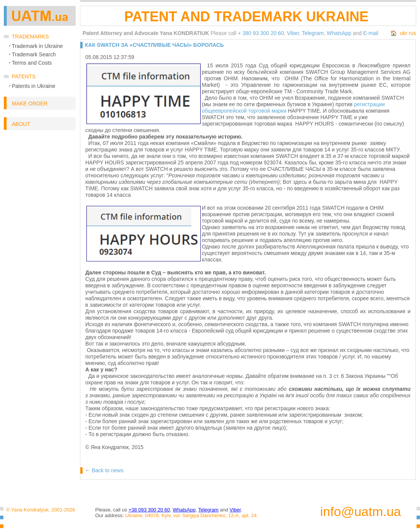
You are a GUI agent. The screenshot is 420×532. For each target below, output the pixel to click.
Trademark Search (34, 54)
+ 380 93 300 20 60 (261, 33)
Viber (293, 33)
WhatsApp (339, 33)
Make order (30, 104)
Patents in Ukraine (34, 86)
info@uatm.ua (361, 512)
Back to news (108, 470)
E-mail (371, 33)
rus (413, 33)
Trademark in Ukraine (37, 46)
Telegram (313, 33)
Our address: (109, 515)
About (21, 124)
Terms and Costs (32, 63)
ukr (403, 33)
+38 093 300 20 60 (149, 510)
